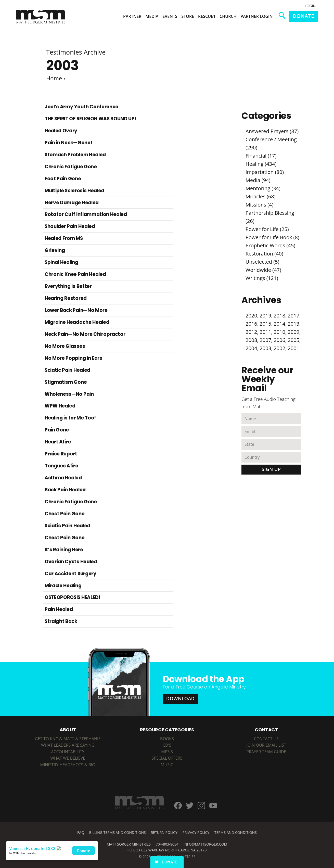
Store (188, 16)
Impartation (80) (265, 172)
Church (228, 16)
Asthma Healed (63, 478)
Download (181, 698)
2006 (279, 340)
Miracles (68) (261, 196)
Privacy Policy (196, 832)
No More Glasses (65, 346)
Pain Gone (57, 430)
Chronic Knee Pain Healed (75, 274)
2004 (251, 348)
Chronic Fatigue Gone (71, 167)
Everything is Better (68, 286)
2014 (279, 324)
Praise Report (61, 454)
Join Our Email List (266, 745)
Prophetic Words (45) (270, 245)
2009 (293, 332)
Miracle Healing (63, 586)
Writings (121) (262, 278)
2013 (293, 324)
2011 (265, 332)
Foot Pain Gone (63, 179)
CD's (167, 745)
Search (284, 17)
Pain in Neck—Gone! (68, 143)
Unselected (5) (262, 262)
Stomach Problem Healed (75, 155)
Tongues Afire (61, 466)
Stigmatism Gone (66, 382)
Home (54, 78)
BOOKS (167, 739)
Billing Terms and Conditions (118, 832)
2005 (293, 340)
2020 (251, 316)
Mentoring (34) (263, 188)
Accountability (68, 752)
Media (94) (258, 180)
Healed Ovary (61, 131)
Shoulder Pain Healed (70, 226)
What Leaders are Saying (68, 745)
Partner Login (257, 16)
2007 (265, 340)
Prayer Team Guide (266, 752)
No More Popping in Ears (73, 358)
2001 (293, 348)
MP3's (167, 752)
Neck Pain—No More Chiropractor (85, 334)
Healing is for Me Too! (70, 418)
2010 (279, 332)
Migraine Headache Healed (77, 322)
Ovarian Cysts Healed (71, 562)
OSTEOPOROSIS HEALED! (73, 597)
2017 (293, 316)
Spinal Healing (61, 262)
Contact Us (266, 739)
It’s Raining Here (64, 550)
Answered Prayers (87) (272, 131)
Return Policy (164, 832)
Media (152, 16)
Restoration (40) (264, 254)
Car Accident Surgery (70, 574)
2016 (251, 324)
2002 (279, 348)
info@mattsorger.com (205, 844)
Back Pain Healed (65, 490)
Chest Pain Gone (65, 514)
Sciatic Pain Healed (67, 370)
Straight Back (61, 621)
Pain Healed (59, 609)
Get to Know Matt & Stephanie (68, 739)
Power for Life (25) (267, 229)
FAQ (81, 832)
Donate (303, 16)
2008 (251, 340)
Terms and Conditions (236, 832)
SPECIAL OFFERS (167, 758)
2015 (265, 324)
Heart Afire (58, 442)
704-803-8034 (167, 844)
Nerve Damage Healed (72, 203)
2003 (265, 348)
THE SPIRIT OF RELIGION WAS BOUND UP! (90, 119)
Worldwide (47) (263, 270)
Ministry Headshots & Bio (68, 765)
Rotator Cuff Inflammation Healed (86, 214)
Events (170, 16)
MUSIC (167, 765)
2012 (251, 332)
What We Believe (68, 758)
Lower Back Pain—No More (76, 310)
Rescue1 (207, 16)
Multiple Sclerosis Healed (74, 191)
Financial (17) (261, 156)
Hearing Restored (66, 298)
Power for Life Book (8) (272, 237)
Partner (132, 16)
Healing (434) (261, 164)
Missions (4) (259, 205)
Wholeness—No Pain (69, 394)
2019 (265, 316)
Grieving (55, 250)
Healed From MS (64, 238)
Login (310, 6)
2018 (279, 316)
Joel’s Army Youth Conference (81, 107)
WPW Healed (60, 406)
